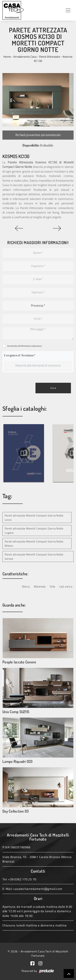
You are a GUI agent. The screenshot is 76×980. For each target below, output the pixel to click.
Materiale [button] (40, 586)
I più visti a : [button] (66, 586)
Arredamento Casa (25, 57)
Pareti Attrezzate (50, 57)
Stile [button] (52, 586)
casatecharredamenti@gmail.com (38, 889)
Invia (53, 388)
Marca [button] (26, 586)
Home (7, 57)
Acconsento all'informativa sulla (25, 346)
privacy (39, 346)
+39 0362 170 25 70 (22, 879)
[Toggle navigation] (68, 10)
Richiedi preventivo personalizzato (38, 135)
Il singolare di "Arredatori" (20, 355)
